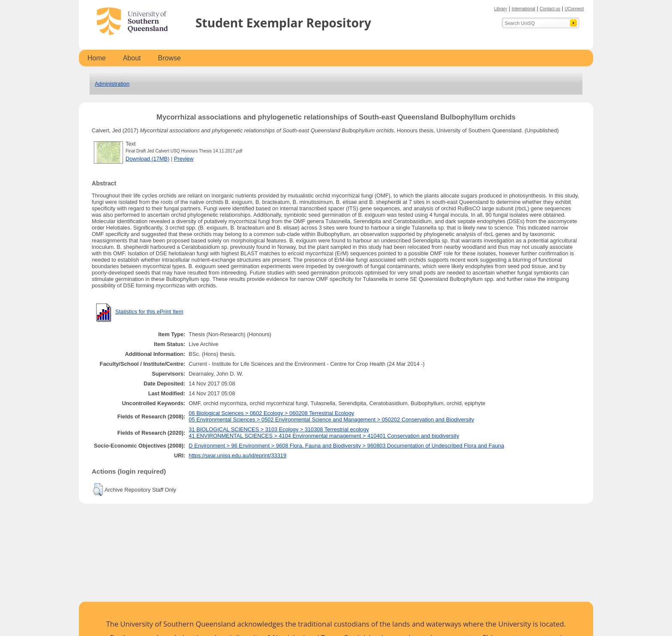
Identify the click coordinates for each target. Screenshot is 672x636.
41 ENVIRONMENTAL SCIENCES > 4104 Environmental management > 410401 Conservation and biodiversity (324, 436)
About (132, 58)
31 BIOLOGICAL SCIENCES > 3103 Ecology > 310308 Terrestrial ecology (279, 429)
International (523, 9)
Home (97, 58)
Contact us (550, 9)
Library (501, 9)
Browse (169, 58)
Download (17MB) (147, 159)
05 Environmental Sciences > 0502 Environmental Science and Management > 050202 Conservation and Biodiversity (331, 420)
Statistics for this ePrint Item (149, 312)
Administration (112, 84)
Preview (184, 159)
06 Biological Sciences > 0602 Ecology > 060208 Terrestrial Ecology (271, 413)
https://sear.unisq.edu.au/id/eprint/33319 (237, 455)
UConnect (574, 9)
